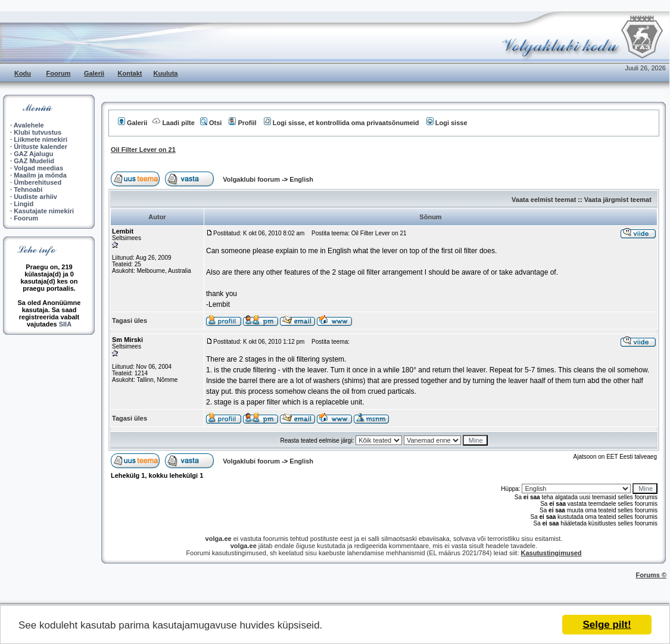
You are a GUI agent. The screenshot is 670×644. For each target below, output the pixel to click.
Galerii (94, 73)
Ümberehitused (38, 182)
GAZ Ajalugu (33, 154)
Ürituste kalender (40, 147)
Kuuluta (166, 73)
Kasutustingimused (551, 553)
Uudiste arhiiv (35, 197)
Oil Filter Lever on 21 (143, 150)
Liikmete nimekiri (40, 139)
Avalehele (29, 125)
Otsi (211, 123)
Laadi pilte (173, 123)
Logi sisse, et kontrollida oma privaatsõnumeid (342, 123)
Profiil (242, 123)
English (301, 179)
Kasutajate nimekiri (44, 211)
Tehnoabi (28, 189)
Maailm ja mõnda (40, 175)
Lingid (24, 204)
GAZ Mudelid (34, 161)
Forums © (652, 575)
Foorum (59, 73)
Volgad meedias (38, 168)
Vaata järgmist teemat (618, 200)
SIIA (65, 324)
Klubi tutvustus (38, 132)
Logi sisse (447, 123)
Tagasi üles (130, 321)
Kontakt (130, 73)
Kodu (23, 73)
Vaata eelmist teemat (544, 200)
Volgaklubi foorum (252, 179)
